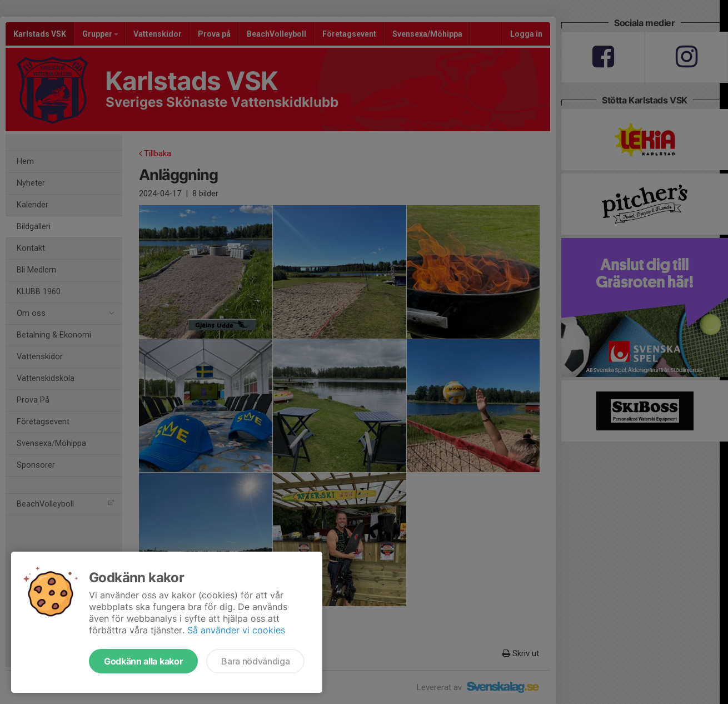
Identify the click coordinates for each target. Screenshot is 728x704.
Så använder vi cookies (236, 630)
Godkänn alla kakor (143, 661)
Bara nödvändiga (255, 661)
